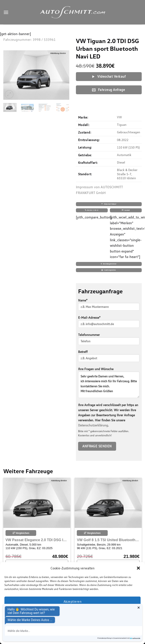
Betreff (109, 357)
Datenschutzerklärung (93, 425)
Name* (109, 306)
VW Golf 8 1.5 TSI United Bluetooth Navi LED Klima (108, 540)
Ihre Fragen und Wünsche (109, 384)
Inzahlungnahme (109, 270)
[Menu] (6, 12)
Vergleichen (21, 533)
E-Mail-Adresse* (109, 323)
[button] (138, 568)
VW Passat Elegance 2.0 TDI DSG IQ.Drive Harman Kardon (37, 540)
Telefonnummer (109, 340)
